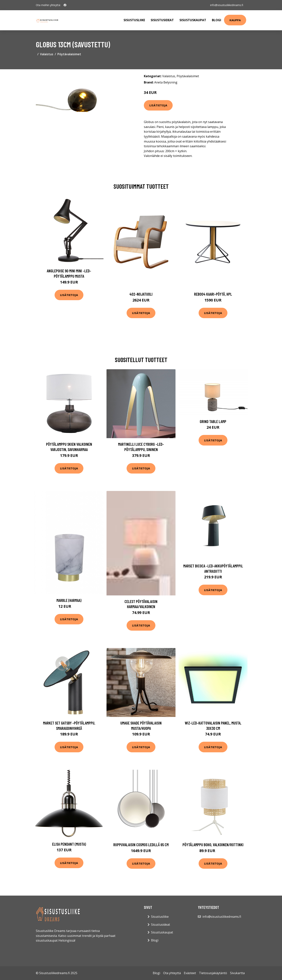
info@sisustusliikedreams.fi (227, 5)
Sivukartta (237, 973)
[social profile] (65, 5)
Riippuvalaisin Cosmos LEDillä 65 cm (141, 845)
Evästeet (190, 973)
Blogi (217, 20)
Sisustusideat (162, 20)
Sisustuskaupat (193, 20)
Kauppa (235, 20)
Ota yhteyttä (172, 973)
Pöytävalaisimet (69, 54)
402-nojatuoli (141, 294)
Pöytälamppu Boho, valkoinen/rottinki (213, 845)
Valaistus (47, 54)
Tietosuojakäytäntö (213, 973)
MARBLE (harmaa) (69, 600)
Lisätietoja (158, 105)
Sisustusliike (134, 20)
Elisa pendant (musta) (69, 844)
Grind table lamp (213, 421)
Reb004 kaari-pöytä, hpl (213, 294)
